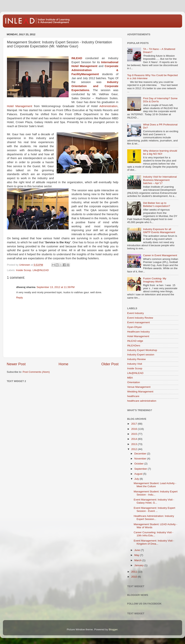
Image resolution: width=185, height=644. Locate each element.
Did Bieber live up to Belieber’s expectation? (156, 204)
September (141, 469)
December (141, 454)
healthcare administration (142, 401)
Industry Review (136, 359)
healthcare (133, 396)
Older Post (110, 364)
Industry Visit (135, 364)
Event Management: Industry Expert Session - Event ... (154, 509)
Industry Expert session (141, 355)
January (139, 565)
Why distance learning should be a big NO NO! (160, 152)
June (137, 550)
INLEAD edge (135, 341)
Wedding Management (140, 392)
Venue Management (139, 387)
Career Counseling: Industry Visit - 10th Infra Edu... (153, 534)
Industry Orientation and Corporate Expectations (95, 86)
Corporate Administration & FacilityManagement (95, 70)
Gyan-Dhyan (135, 327)
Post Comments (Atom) (36, 372)
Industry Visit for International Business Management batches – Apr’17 (160, 180)
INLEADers (134, 346)
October (139, 464)
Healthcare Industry (138, 332)
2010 (135, 577)
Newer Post (16, 364)
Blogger (113, 629)
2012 (135, 449)
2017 (135, 424)
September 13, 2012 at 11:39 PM (56, 287)
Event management (138, 322)
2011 (135, 572)
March (138, 560)
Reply (20, 298)
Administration (108, 106)
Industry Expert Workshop (142, 350)
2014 (135, 439)
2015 (135, 434)
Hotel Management (20, 106)
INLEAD (77, 58)
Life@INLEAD (41, 270)
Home (63, 364)
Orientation (134, 382)
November (141, 459)
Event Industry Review (140, 318)
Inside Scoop (24, 270)
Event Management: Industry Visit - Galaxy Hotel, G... (154, 501)
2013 (135, 444)
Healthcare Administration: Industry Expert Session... (154, 518)
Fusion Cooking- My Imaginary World (155, 280)
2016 (135, 429)
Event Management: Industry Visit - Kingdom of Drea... (154, 542)
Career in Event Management (160, 255)
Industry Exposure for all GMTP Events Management (159, 231)
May (137, 555)
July (137, 479)
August (139, 474)
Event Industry (135, 313)
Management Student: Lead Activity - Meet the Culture (155, 485)
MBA (130, 378)
